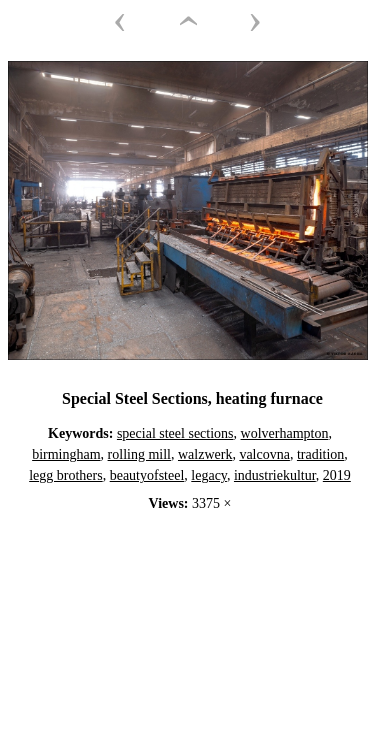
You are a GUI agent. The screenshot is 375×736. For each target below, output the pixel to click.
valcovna (264, 454)
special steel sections (175, 433)
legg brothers (65, 475)
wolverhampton (285, 433)
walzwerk (205, 454)
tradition (320, 454)
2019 (337, 475)
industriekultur (275, 475)
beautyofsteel (147, 475)
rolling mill (139, 454)
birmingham (66, 454)
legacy (209, 475)
